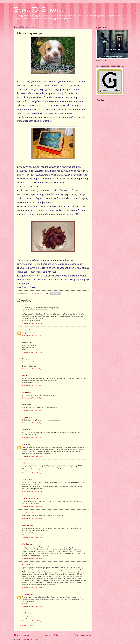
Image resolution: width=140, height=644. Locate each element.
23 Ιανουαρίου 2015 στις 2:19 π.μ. (32, 506)
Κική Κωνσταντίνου (28, 513)
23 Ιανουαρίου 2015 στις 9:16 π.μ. (32, 519)
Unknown (25, 330)
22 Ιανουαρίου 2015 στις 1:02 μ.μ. (32, 336)
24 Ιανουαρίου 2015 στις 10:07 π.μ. (33, 587)
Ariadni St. (26, 594)
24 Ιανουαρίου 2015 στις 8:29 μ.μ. (32, 621)
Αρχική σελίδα (52, 635)
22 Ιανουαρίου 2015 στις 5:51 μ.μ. (32, 437)
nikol (24, 376)
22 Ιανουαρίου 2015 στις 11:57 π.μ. (33, 323)
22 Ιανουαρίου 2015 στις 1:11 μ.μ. (32, 352)
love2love (25, 613)
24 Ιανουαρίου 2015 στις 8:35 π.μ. (32, 537)
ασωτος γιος (26, 525)
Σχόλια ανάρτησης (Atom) (30, 640)
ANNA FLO (26, 480)
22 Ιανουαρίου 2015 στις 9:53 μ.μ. (32, 473)
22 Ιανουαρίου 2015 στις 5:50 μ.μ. (32, 410)
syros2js (25, 305)
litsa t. (24, 444)
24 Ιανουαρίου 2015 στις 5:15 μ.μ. (32, 606)
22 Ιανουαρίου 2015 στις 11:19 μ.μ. (33, 492)
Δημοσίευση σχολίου (26, 625)
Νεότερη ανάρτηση (22, 635)
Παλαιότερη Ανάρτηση (82, 635)
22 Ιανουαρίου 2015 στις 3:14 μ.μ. (32, 386)
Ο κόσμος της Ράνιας (29, 498)
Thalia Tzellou (27, 565)
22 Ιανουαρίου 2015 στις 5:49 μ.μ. (32, 398)
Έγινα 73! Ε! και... (39, 9)
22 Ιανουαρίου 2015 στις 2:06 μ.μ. (32, 369)
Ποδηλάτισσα (26, 463)
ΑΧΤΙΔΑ (25, 392)
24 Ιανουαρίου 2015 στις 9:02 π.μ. (32, 558)
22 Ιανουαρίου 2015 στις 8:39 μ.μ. (32, 456)
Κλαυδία (25, 544)
